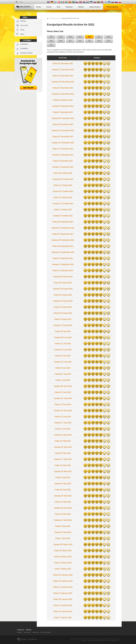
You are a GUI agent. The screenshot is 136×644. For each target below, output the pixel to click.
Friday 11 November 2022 (63, 149)
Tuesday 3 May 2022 (63, 483)
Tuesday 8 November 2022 (63, 155)
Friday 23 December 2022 (63, 76)
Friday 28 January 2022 (63, 599)
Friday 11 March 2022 (63, 563)
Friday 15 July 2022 (63, 356)
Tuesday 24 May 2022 (63, 447)
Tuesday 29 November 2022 (63, 118)
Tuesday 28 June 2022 (63, 386)
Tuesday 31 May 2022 (63, 435)
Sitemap (29, 630)
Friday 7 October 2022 (63, 209)
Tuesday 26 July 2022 (63, 337)
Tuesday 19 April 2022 (63, 508)
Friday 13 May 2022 (63, 465)
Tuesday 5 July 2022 (63, 374)
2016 (80, 41)
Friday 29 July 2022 (63, 331)
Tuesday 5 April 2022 (63, 532)
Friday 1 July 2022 (63, 380)
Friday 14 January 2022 (63, 611)
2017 (70, 41)
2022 (89, 37)
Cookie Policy (36, 632)
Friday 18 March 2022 (63, 556)
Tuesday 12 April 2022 (63, 520)
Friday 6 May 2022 (63, 477)
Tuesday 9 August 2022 (63, 313)
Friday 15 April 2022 (63, 514)
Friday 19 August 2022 (63, 295)
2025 (61, 37)
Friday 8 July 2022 (63, 368)
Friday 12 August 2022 (63, 307)
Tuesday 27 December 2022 (63, 69)
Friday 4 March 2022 (63, 569)
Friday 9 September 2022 (63, 258)
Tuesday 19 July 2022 (63, 349)
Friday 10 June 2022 (63, 416)
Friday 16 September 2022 (63, 246)
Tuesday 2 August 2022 (63, 325)
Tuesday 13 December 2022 (63, 94)
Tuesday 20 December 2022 (63, 82)
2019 (51, 41)
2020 (109, 37)
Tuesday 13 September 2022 (63, 252)
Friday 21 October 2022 (63, 185)
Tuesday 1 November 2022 (63, 167)
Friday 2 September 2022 (63, 270)
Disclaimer (20, 632)
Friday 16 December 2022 (63, 88)
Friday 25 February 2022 (63, 575)
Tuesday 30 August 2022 (63, 276)
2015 (89, 41)
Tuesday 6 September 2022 (63, 264)
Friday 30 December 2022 (63, 63)
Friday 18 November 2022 (63, 136)
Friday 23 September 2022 (63, 234)
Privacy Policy (27, 632)
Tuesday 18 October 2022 (63, 191)
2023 (80, 37)
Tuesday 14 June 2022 (63, 410)
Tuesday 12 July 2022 (63, 362)
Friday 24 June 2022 (63, 392)
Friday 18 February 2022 (63, 581)
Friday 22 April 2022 (63, 502)
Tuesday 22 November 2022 (63, 130)
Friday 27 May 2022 (63, 441)
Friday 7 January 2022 (63, 617)
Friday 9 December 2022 (63, 100)
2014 (99, 41)
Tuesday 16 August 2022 (63, 301)
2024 (70, 37)
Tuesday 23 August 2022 (63, 289)
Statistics (23, 21)
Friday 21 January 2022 (63, 605)
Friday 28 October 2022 (63, 173)
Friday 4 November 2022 (63, 161)
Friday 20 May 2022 (63, 453)
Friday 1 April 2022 (63, 538)
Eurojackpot (24, 44)
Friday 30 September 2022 (63, 222)
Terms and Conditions (46, 632)
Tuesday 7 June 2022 (63, 423)
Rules (22, 34)
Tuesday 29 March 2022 (63, 544)
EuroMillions (24, 48)
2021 (99, 37)
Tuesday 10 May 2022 (63, 471)
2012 (51, 45)
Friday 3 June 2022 (63, 429)
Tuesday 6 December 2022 (63, 106)
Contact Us (21, 630)
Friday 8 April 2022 (63, 526)
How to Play (24, 25)
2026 (51, 37)
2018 (61, 41)
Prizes (22, 30)
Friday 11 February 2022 (63, 587)
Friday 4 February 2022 (63, 593)
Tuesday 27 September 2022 (63, 228)
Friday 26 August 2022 (63, 283)
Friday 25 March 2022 (63, 550)
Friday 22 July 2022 (63, 343)
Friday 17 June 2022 (63, 404)
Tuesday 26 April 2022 (63, 496)
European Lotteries (26, 53)
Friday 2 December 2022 (63, 112)
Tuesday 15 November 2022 (63, 142)
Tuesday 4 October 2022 (63, 216)
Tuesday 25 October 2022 (63, 179)
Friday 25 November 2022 (63, 124)
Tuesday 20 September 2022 (63, 240)
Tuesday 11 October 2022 (63, 203)
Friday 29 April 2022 (63, 490)
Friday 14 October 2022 (63, 197)
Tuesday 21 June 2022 (63, 398)
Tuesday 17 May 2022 (63, 459)
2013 (109, 41)
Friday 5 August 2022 (63, 319)
